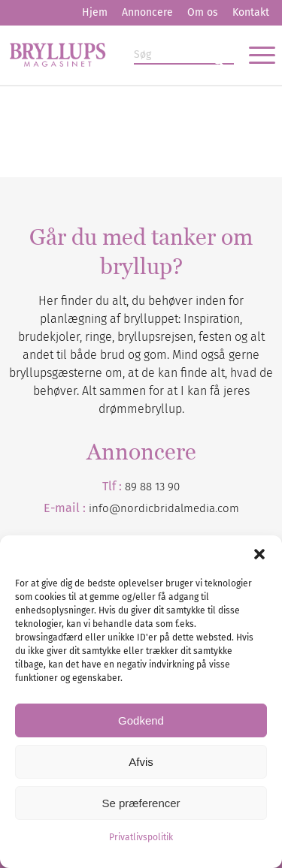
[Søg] (184, 55)
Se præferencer (141, 803)
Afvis (141, 762)
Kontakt (251, 12)
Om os (203, 12)
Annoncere (147, 12)
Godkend (141, 720)
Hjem (95, 12)
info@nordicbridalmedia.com (164, 508)
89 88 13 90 (152, 487)
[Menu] (255, 55)
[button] (259, 554)
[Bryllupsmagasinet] (114, 55)
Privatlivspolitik (141, 837)
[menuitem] (95, 13)
